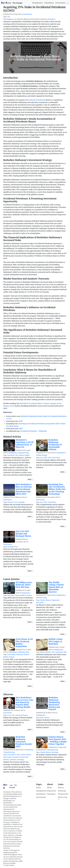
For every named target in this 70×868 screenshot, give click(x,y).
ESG (50, 458)
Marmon (20, 655)
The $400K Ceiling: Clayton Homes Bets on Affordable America (56, 587)
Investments (60, 3)
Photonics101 (63, 794)
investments (8, 713)
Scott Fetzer (11, 655)
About (49, 788)
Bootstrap (62, 791)
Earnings (21, 502)
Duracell (15, 757)
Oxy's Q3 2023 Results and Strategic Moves (23, 534)
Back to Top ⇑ (63, 798)
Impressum (52, 791)
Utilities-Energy (42, 455)
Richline (6, 760)
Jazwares (13, 760)
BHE (46, 458)
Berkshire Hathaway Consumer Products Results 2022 (24, 742)
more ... (30, 479)
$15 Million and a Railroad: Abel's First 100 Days (24, 585)
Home (38, 788)
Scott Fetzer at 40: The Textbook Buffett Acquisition (24, 643)
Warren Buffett (24, 455)
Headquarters (38, 3)
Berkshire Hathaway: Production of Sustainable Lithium (55, 445)
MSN (21, 421)
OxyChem (11, 455)
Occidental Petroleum (36, 100)
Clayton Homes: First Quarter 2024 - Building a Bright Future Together (58, 740)
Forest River (11, 755)
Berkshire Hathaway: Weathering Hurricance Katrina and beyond (54, 704)
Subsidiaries (49, 3)
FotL (18, 755)
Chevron (10, 502)
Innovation (56, 458)
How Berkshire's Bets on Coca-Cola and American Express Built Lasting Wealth (24, 702)
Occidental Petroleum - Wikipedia (33, 431)
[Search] (67, 3)
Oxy (9, 17)
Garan (23, 755)
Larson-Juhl (24, 757)
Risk (42, 718)
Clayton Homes (45, 600)
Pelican (61, 788)
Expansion (56, 600)
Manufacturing (24, 453)
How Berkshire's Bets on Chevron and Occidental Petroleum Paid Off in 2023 (24, 489)
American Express (22, 715)
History (29, 595)
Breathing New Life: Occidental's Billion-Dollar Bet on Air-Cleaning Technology (57, 489)
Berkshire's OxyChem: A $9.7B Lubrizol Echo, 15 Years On (25, 443)
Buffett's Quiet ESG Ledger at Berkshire (56, 642)
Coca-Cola (11, 715)
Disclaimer (52, 19)
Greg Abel (11, 595)
